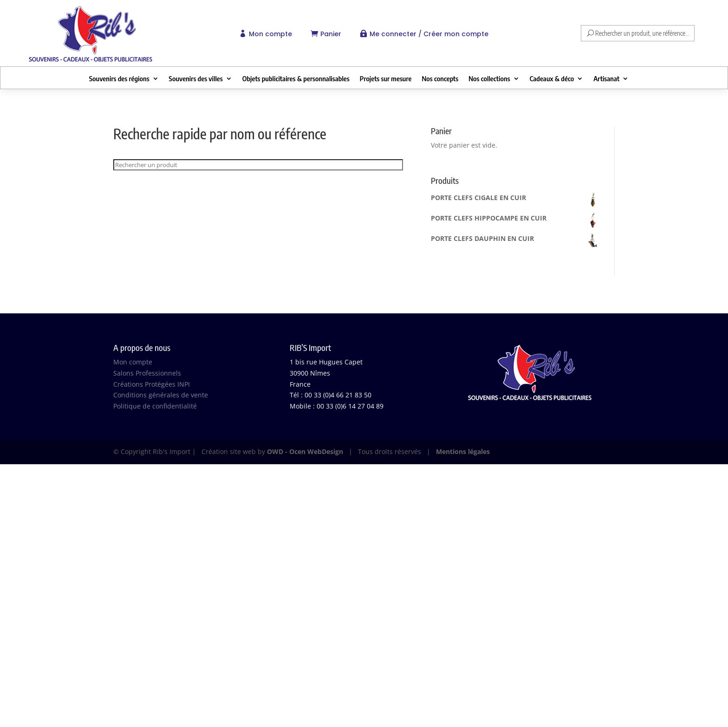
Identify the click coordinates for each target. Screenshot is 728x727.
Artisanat (606, 79)
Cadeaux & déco (552, 79)
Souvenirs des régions (119, 79)
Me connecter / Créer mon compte (429, 34)
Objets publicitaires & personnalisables (296, 79)
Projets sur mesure (386, 79)
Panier (331, 34)
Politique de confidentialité (155, 406)
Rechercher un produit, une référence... (642, 33)
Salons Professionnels (147, 373)
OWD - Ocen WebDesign (305, 451)
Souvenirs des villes (196, 79)
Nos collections (489, 79)
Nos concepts (440, 79)
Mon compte (270, 34)
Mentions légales (463, 451)
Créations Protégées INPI (152, 384)
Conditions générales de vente (161, 395)
